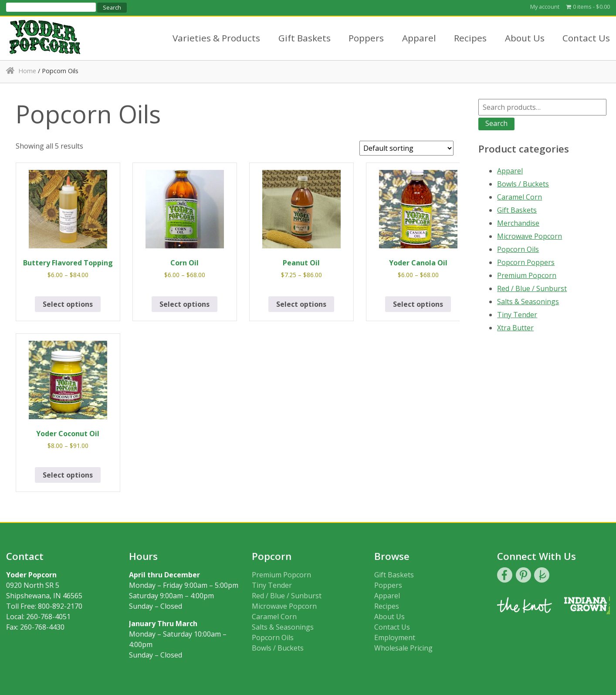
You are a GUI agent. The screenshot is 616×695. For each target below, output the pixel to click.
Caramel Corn (520, 197)
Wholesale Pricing (403, 648)
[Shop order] (406, 148)
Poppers (366, 38)
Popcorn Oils (518, 249)
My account (545, 7)
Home (27, 71)
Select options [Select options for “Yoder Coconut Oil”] (68, 475)
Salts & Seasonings (528, 302)
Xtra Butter (515, 328)
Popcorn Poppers (526, 262)
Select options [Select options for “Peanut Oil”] (301, 304)
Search (496, 123)
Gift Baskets (305, 38)
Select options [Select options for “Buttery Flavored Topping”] (68, 304)
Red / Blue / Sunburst (532, 288)
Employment (395, 637)
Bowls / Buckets (523, 184)
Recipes (470, 38)
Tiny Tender (517, 315)
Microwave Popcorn (530, 236)
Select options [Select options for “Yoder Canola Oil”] (418, 304)
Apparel (419, 38)
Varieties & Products (216, 38)
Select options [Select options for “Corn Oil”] (184, 304)
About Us (525, 38)
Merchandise (518, 223)
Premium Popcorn (527, 275)
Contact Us (586, 38)
